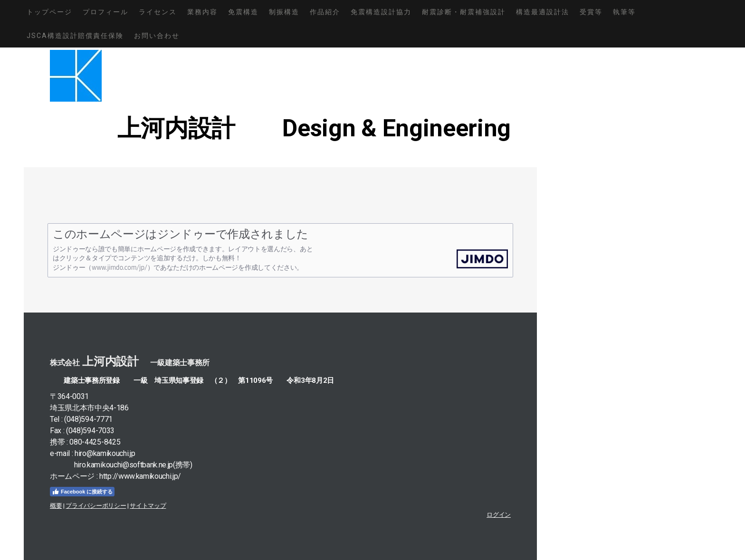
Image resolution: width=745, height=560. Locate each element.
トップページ (49, 12)
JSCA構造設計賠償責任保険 (75, 36)
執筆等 (624, 12)
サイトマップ (148, 506)
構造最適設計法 (543, 12)
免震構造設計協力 (381, 12)
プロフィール (105, 12)
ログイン (499, 515)
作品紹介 (325, 12)
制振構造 (284, 12)
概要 (56, 506)
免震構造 (243, 12)
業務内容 (202, 12)
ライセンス (158, 12)
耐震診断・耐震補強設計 (464, 12)
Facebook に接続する (82, 492)
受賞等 (591, 12)
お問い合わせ (157, 36)
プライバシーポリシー (96, 506)
